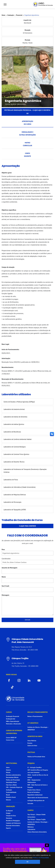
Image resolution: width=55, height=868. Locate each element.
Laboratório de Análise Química (14, 424)
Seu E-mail (5, 586)
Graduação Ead (11, 719)
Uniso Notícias (32, 741)
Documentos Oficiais (12, 777)
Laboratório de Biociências (12, 432)
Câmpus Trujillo (20, 658)
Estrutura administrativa (13, 775)
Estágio (8, 813)
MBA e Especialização (13, 721)
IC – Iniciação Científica (35, 767)
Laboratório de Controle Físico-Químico (16, 454)
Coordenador (6, 559)
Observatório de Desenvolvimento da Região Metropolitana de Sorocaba (38, 800)
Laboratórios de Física (11, 480)
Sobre (8, 767)
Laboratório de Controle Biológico (15, 447)
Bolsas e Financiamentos (35, 716)
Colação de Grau (11, 816)
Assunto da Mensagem (9, 568)
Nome (4, 577)
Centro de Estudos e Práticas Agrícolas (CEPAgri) (19, 402)
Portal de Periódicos (34, 792)
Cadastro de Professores (13, 823)
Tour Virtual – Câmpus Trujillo (37, 819)
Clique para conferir (27, 526)
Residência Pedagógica (13, 821)
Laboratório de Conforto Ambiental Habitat (17, 439)
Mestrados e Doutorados (13, 724)
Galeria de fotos (32, 746)
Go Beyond (9, 811)
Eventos (30, 743)
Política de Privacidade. (41, 858)
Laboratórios (31, 829)
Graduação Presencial (13, 716)
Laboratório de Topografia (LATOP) (15, 510)
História (8, 770)
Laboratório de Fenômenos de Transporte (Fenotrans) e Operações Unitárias (25, 471)
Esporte (8, 828)
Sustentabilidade (11, 792)
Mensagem (5, 595)
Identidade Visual (11, 782)
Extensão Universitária (13, 826)
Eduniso (8, 800)
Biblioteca (31, 827)
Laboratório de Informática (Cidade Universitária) (19, 487)
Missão (8, 772)
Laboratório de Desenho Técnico (14, 462)
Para (3, 549)
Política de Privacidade (13, 780)
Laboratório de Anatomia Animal (14, 409)
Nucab (8, 795)
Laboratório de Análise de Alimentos (15, 417)
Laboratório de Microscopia (12, 502)
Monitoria (9, 818)
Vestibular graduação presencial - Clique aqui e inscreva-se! (27, 112)
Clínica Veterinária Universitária (37, 832)
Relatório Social (11, 797)
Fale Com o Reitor (11, 785)
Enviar (28, 620)
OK (27, 862)
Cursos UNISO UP (11, 738)
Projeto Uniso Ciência (34, 790)
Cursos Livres (10, 740)
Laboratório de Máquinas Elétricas (15, 495)
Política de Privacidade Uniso (36, 757)
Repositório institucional (35, 795)
